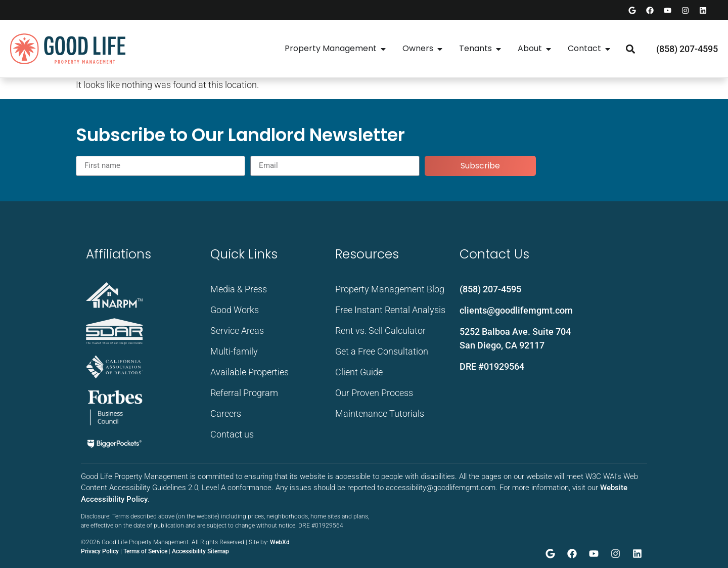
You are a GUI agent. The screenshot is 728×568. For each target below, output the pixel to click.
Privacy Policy (100, 551)
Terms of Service (145, 551)
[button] (630, 49)
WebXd (280, 542)
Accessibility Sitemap (200, 551)
